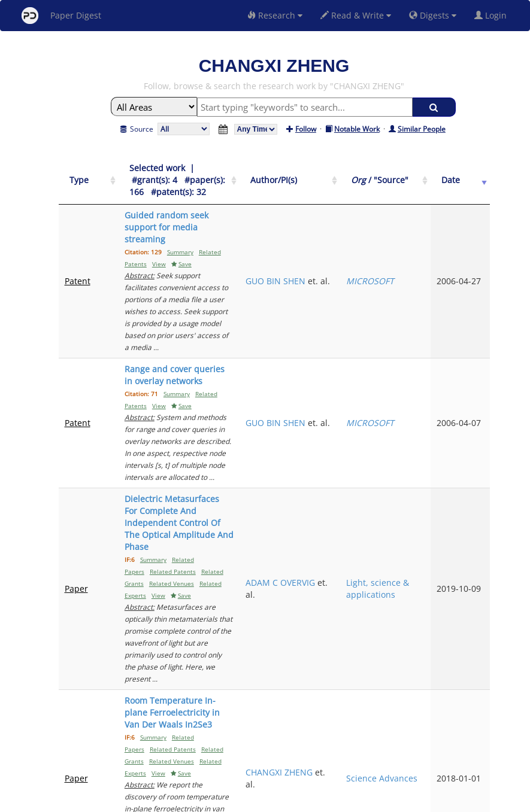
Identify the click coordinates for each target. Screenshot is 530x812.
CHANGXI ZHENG (345, 527)
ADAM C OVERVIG (344, 409)
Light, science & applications (419, 415)
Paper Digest (61, 16)
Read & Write (356, 15)
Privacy (299, 801)
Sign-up (241, 801)
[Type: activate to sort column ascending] (79, 174)
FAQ (215, 801)
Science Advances (414, 527)
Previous (354, 699)
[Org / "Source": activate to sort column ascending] (419, 174)
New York (362, 801)
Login (493, 15)
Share (327, 801)
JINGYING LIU (352, 627)
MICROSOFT (419, 233)
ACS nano (414, 633)
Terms (270, 801)
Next (472, 699)
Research (275, 15)
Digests (433, 15)
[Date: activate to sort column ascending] (470, 174)
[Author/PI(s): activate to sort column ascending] (355, 174)
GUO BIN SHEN (344, 233)
